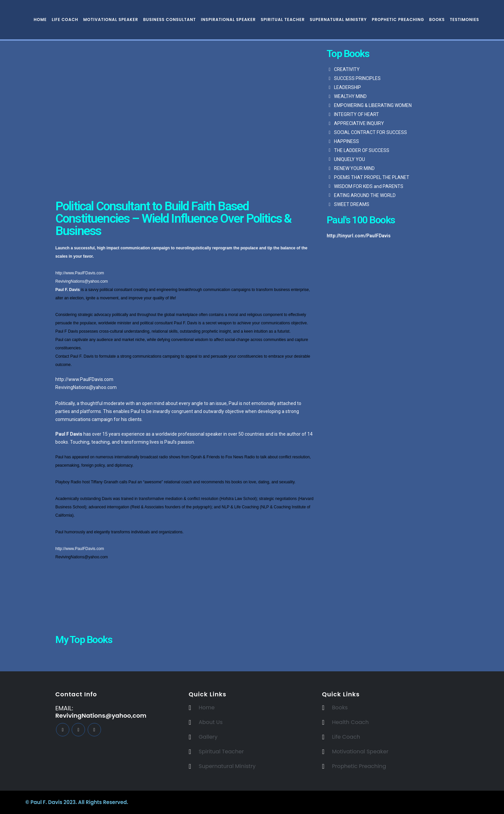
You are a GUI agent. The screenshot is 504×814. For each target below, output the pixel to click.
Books (437, 19)
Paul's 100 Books (361, 220)
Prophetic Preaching (398, 19)
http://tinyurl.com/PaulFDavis (359, 236)
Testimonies (464, 19)
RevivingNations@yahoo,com (101, 715)
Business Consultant (169, 19)
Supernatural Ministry (338, 19)
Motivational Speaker (111, 19)
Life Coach (65, 19)
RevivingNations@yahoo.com (82, 281)
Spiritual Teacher (283, 19)
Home (40, 19)
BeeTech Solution (294, 802)
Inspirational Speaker (228, 19)
